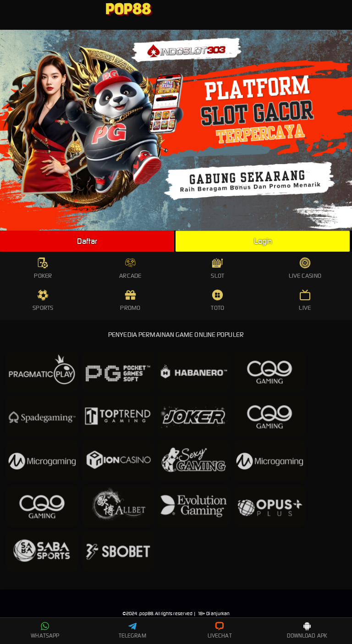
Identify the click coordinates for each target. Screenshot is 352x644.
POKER (43, 268)
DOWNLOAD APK (307, 630)
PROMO (130, 300)
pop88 (146, 614)
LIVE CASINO (305, 268)
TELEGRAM (132, 630)
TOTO (217, 300)
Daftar (87, 241)
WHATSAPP (45, 630)
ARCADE (130, 268)
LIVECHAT (220, 630)
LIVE (305, 300)
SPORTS (43, 300)
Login (263, 241)
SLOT (217, 268)
